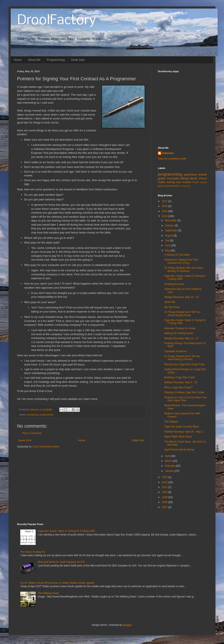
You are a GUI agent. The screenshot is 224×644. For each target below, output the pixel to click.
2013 (165, 477)
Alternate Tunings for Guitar (180, 328)
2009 (165, 497)
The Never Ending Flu (33, 552)
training (171, 182)
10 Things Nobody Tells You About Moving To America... (184, 269)
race (178, 182)
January (170, 471)
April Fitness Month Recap (179, 450)
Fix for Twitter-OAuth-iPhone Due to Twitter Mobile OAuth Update (57, 583)
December (171, 220)
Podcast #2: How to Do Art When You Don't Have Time (185, 399)
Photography (185, 186)
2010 (165, 492)
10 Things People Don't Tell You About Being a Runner (182, 358)
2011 (165, 487)
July (168, 241)
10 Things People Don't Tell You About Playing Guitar (182, 314)
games (161, 186)
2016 (165, 206)
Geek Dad (78, 60)
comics (203, 182)
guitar (162, 178)
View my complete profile (172, 159)
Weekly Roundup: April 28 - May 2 (184, 432)
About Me (34, 60)
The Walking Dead (48, 593)
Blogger (127, 625)
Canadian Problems (175, 351)
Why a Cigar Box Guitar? (178, 387)
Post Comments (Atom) (46, 447)
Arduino (187, 182)
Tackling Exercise (174, 284)
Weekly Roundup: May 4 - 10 (181, 382)
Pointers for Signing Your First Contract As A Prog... (181, 261)
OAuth (196, 182)
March (169, 461)
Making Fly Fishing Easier (179, 333)
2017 (165, 201)
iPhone (203, 179)
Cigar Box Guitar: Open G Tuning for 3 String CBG (66, 531)
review (202, 175)
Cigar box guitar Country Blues (182, 427)
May (168, 251)
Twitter (162, 182)
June (168, 245)
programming (46, 415)
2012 (165, 482)
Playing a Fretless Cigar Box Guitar (184, 392)
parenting (190, 175)
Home (18, 60)
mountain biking (178, 178)
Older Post (138, 440)
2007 (165, 507)
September (172, 230)
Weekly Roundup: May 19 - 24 (181, 297)
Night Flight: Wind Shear (178, 437)
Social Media (172, 186)
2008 (165, 502)
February (170, 466)
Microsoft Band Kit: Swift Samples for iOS (61, 562)
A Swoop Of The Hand (177, 255)
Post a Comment (32, 433)
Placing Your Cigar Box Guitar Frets (184, 364)
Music (194, 178)
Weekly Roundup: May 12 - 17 (181, 338)
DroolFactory (57, 21)
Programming (56, 60)
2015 (165, 211)
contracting (33, 415)
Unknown (168, 153)
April (168, 456)
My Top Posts (172, 307)
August (169, 236)
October (170, 226)
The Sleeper (171, 422)
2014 (165, 216)
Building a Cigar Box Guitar (180, 377)
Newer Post (25, 440)
